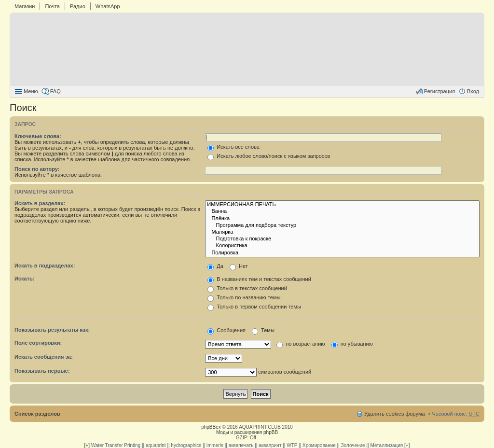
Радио (78, 6)
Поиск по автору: (37, 169)
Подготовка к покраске (342, 239)
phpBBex (211, 427)
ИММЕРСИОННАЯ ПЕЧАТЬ (342, 205)
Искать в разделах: (40, 203)
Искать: (24, 279)
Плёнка (342, 219)
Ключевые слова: (38, 136)
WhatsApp (108, 6)
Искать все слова (233, 147)
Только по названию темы (244, 297)
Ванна (342, 211)
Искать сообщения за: (44, 357)
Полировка (342, 253)
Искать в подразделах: (45, 266)
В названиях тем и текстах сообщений (259, 279)
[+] (87, 445)
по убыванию (352, 344)
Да (215, 266)
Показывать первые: (42, 371)
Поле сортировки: (38, 343)
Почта (52, 6)
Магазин (25, 6)
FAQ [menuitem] (55, 91)
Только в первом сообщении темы (254, 307)
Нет (239, 266)
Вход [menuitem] (473, 91)
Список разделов (37, 414)
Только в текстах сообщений (247, 288)
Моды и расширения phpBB (247, 432)
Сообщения (226, 330)
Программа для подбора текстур (342, 225)
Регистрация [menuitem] (439, 91)
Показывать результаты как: (52, 330)
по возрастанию (301, 344)
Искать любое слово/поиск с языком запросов (269, 156)
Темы (263, 330)
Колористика (342, 246)
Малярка (342, 232)
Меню (31, 91)
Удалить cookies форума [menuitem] (395, 414)
